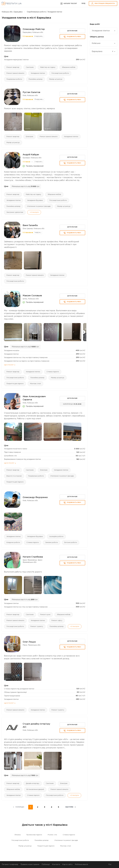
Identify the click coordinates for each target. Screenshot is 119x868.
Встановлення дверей (35, 789)
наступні (69, 807)
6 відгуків (38, 36)
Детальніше (72, 31)
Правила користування (30, 865)
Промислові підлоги (34, 835)
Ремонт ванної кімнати (15, 73)
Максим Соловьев (32, 296)
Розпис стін (52, 835)
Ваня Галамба (30, 225)
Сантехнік (30, 67)
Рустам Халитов (31, 92)
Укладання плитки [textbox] (101, 31)
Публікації (46, 865)
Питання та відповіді (10, 865)
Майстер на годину (48, 67)
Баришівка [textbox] (102, 52)
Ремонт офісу (57, 621)
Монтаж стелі (35, 384)
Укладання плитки (38, 73)
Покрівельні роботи (14, 79)
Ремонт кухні (45, 615)
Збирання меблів (69, 67)
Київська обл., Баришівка (12, 12)
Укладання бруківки (35, 200)
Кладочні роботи (13, 543)
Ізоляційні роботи (56, 537)
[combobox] (104, 31)
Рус (110, 865)
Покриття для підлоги (15, 384)
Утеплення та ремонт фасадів (39, 206)
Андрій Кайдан (31, 155)
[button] (83, 332)
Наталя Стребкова (33, 557)
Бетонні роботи (71, 543)
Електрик (30, 137)
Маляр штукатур (56, 79)
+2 (34, 212)
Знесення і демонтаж (15, 212)
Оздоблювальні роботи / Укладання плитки (44, 12)
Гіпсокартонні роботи (60, 73)
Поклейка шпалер (36, 79)
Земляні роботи (52, 543)
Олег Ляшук (29, 642)
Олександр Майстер (34, 29)
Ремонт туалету (37, 627)
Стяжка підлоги (53, 372)
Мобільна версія (81, 865)
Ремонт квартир (13, 67)
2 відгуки (38, 162)
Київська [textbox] (96, 43)
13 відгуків (38, 99)
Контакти (56, 865)
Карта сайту (67, 865)
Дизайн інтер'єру (33, 783)
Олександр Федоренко (35, 497)
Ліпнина (17, 835)
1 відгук (37, 233)
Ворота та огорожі (14, 476)
